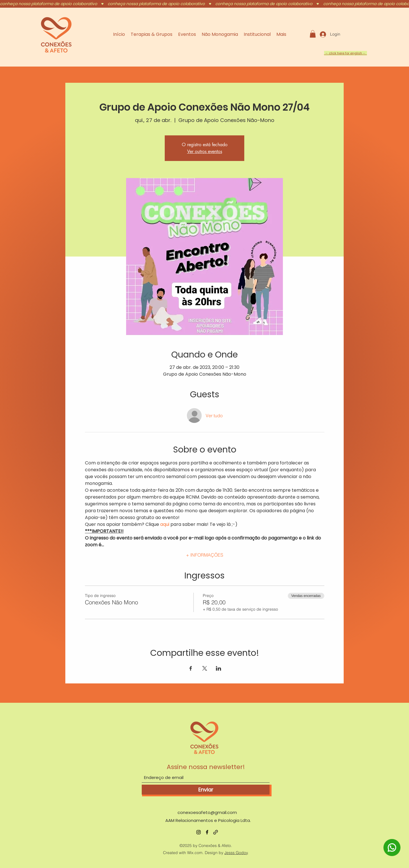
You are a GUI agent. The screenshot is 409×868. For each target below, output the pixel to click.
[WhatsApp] (392, 855)
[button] (313, 34)
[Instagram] (199, 832)
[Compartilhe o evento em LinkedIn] (219, 668)
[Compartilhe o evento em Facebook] (191, 668)
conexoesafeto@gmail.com (207, 812)
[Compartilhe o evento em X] (205, 668)
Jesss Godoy (236, 853)
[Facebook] (207, 832)
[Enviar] (206, 790)
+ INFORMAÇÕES (205, 555)
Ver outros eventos (205, 151)
